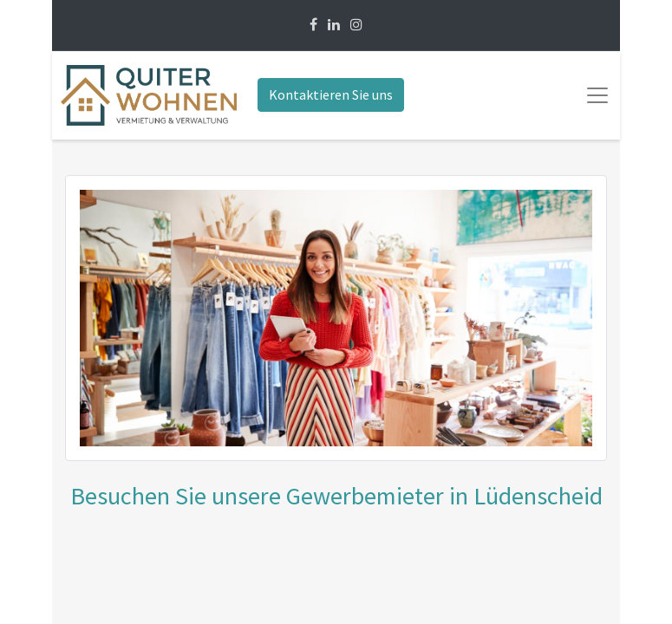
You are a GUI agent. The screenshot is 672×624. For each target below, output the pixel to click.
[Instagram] (356, 25)
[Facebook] (313, 25)
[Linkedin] (334, 25)
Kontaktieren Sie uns (331, 94)
